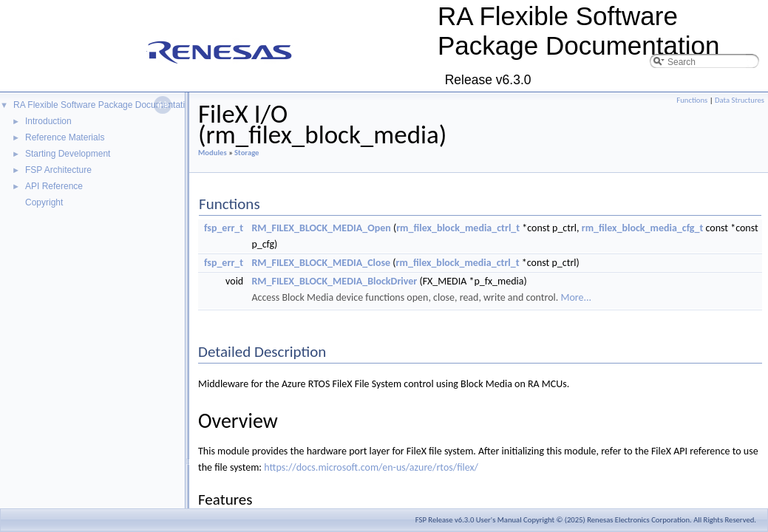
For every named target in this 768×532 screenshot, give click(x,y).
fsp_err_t (224, 228)
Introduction (48, 121)
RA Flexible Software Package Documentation (104, 105)
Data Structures (740, 100)
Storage (247, 153)
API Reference (54, 186)
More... (576, 297)
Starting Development (68, 154)
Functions (692, 100)
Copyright (44, 202)
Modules (213, 153)
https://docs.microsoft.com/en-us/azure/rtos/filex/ (371, 467)
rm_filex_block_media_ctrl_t (458, 228)
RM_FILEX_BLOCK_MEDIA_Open (321, 228)
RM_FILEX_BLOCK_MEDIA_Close (321, 263)
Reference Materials (65, 137)
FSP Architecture (58, 170)
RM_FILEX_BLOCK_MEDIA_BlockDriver (334, 281)
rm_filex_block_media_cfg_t (643, 228)
